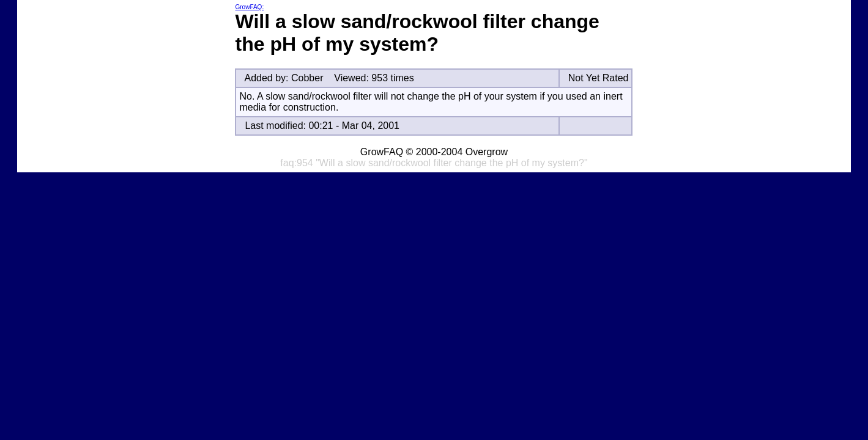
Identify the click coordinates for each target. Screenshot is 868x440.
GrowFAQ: (249, 7)
